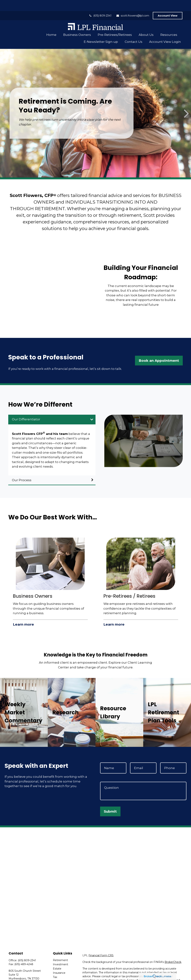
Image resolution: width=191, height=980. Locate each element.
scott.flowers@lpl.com (133, 5)
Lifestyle (58, 974)
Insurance (59, 962)
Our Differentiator (26, 408)
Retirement (60, 949)
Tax (55, 966)
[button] (51, 24)
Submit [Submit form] (110, 800)
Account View (168, 5)
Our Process (22, 469)
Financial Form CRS (101, 944)
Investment (61, 953)
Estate (57, 958)
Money (57, 970)
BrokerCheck (173, 951)
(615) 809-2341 (100, 5)
